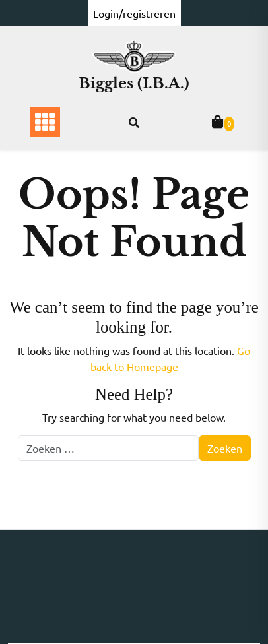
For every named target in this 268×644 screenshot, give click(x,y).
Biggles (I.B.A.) (134, 83)
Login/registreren (134, 13)
